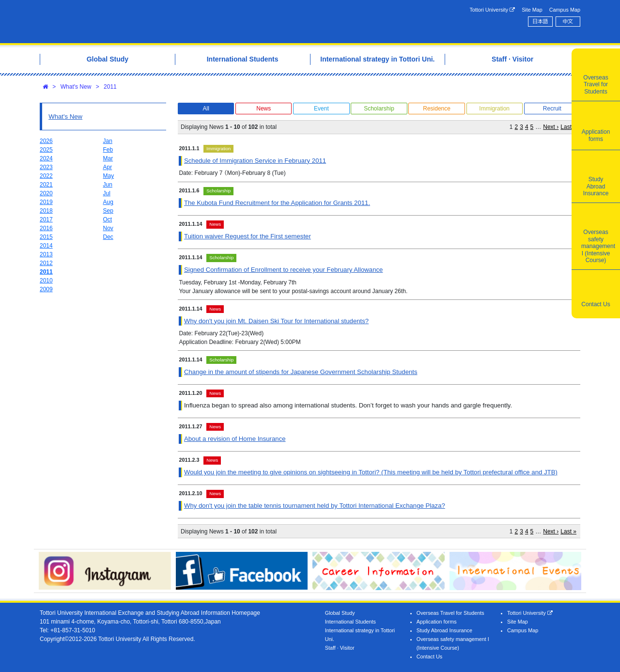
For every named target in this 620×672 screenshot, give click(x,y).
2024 (46, 158)
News (263, 109)
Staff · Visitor (340, 648)
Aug (108, 202)
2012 (46, 263)
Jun (108, 185)
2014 (46, 246)
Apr (108, 167)
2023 (46, 167)
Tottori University (492, 10)
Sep (108, 211)
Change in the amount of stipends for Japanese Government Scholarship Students (301, 372)
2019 (46, 202)
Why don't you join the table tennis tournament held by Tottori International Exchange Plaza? (315, 506)
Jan (108, 141)
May (109, 176)
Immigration (494, 109)
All (206, 109)
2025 (46, 150)
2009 (46, 289)
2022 (46, 176)
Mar (108, 158)
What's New (76, 87)
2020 (46, 193)
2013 (46, 254)
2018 (46, 211)
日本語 (540, 21)
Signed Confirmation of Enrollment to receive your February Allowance (283, 270)
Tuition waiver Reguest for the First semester (248, 236)
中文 (568, 21)
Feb (108, 150)
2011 (110, 87)
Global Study (340, 613)
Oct (108, 219)
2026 (46, 141)
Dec (108, 237)
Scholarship (379, 109)
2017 (46, 219)
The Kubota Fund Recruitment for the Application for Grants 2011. (277, 203)
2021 (46, 185)
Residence (437, 109)
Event (321, 109)
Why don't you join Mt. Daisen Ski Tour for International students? (276, 321)
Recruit (552, 109)
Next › (551, 127)
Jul (107, 193)
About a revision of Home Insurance (235, 439)
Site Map (532, 10)
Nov (108, 228)
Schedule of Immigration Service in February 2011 (255, 161)
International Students (350, 622)
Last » (568, 127)
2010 (46, 281)
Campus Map (565, 10)
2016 (46, 228)
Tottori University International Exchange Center (176, 22)
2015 (46, 237)
